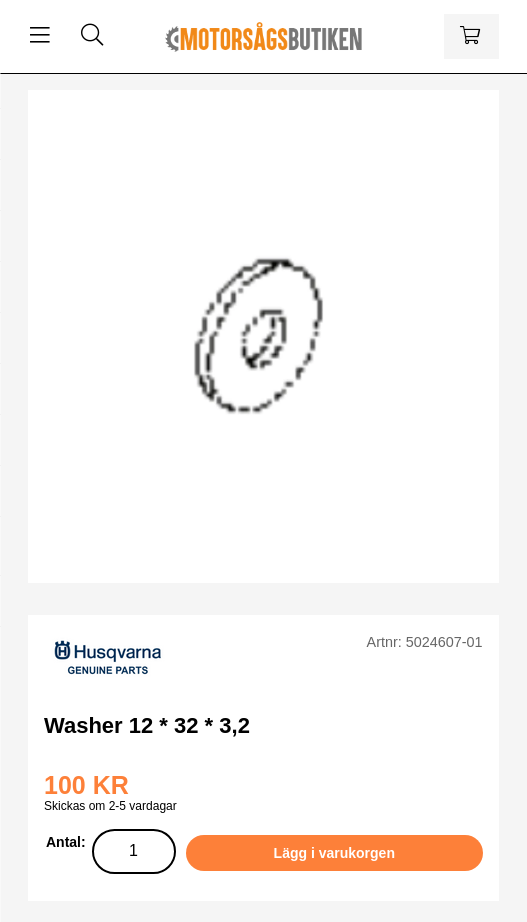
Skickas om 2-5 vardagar (110, 806)
